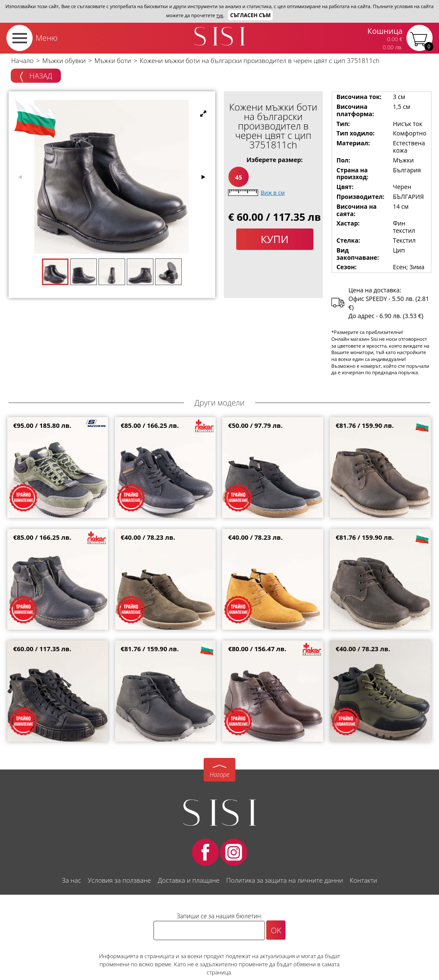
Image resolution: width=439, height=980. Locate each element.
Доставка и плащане (189, 880)
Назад (36, 76)
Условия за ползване (119, 880)
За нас (71, 880)
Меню (47, 38)
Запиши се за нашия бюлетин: (219, 916)
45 (238, 177)
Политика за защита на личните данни (285, 880)
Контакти (364, 880)
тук (220, 15)
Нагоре (219, 774)
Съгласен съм (251, 15)
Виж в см (273, 192)
